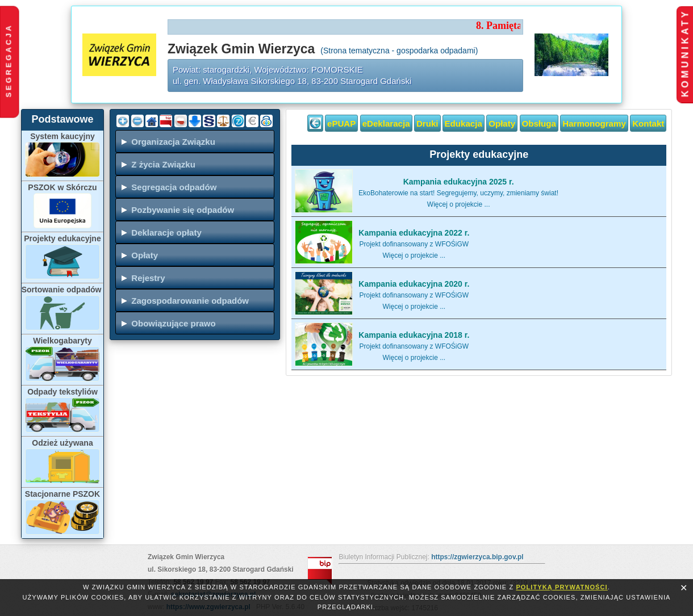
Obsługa (539, 123)
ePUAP (341, 123)
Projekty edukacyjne (62, 238)
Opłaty (502, 123)
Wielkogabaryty (62, 341)
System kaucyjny (62, 136)
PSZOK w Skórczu (62, 187)
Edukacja (464, 123)
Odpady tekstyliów (62, 392)
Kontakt (648, 123)
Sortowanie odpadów (63, 290)
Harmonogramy (594, 123)
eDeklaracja (386, 123)
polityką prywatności (562, 587)
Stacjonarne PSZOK (62, 494)
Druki (427, 123)
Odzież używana (62, 443)
